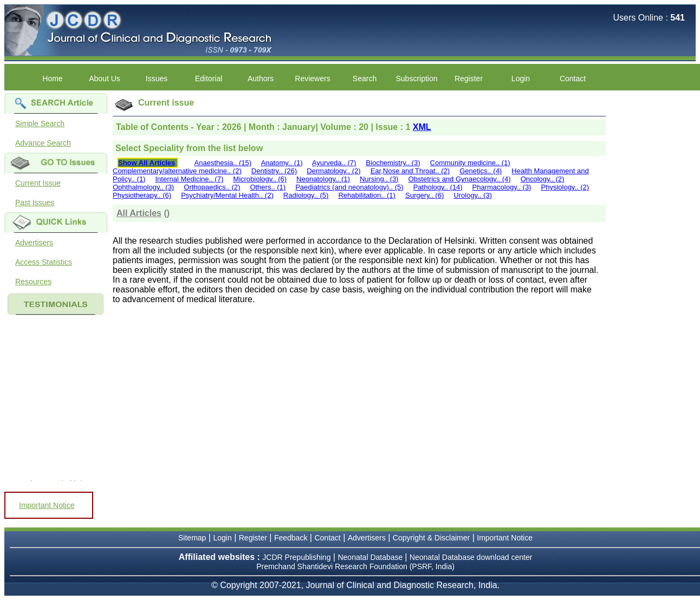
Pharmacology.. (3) (502, 187)
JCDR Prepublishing (296, 557)
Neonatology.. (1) (323, 179)
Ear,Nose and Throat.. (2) (410, 171)
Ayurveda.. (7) (334, 163)
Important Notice (47, 505)
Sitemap (192, 538)
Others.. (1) (268, 187)
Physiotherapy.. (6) (142, 195)
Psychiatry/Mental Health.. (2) (227, 195)
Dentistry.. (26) (274, 171)
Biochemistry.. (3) (393, 163)
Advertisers (34, 243)
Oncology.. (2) (543, 179)
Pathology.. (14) (438, 187)
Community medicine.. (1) (470, 163)
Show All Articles (147, 163)
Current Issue (38, 183)
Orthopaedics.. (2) (212, 187)
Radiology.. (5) (306, 195)
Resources (33, 282)
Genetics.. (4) (481, 171)
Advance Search (43, 143)
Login (521, 79)
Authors (261, 79)
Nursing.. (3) (379, 179)
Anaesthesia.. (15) (223, 163)
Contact (573, 79)
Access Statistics (44, 262)
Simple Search (40, 123)
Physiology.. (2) (565, 187)
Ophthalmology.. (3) (143, 187)
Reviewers (312, 79)
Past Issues (35, 203)
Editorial (209, 79)
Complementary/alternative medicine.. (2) (177, 171)
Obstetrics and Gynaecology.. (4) (460, 179)
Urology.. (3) (473, 195)
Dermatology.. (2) (333, 171)
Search (365, 79)
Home (52, 79)
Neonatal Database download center (471, 557)
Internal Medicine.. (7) (190, 179)
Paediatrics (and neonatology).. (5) (349, 187)
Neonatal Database (371, 557)
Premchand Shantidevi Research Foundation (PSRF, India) (355, 566)
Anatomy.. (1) (281, 163)
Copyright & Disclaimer (431, 538)
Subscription (416, 79)
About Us (105, 79)
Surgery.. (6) (424, 195)
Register (469, 79)
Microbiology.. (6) (260, 179)
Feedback (291, 538)
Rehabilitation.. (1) (367, 195)
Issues (157, 79)
